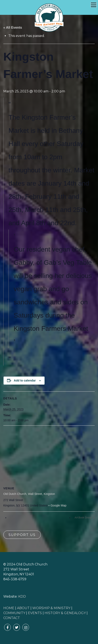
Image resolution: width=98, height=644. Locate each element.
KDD (22, 596)
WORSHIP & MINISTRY (51, 608)
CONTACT (12, 618)
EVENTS (35, 613)
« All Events (13, 28)
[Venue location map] (49, 455)
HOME (9, 608)
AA (13, 518)
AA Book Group (83, 518)
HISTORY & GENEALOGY (65, 613)
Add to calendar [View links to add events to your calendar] (25, 380)
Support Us (22, 535)
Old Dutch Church (49, 18)
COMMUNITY (14, 613)
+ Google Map (57, 505)
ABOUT (23, 608)
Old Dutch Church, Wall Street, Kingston (29, 494)
